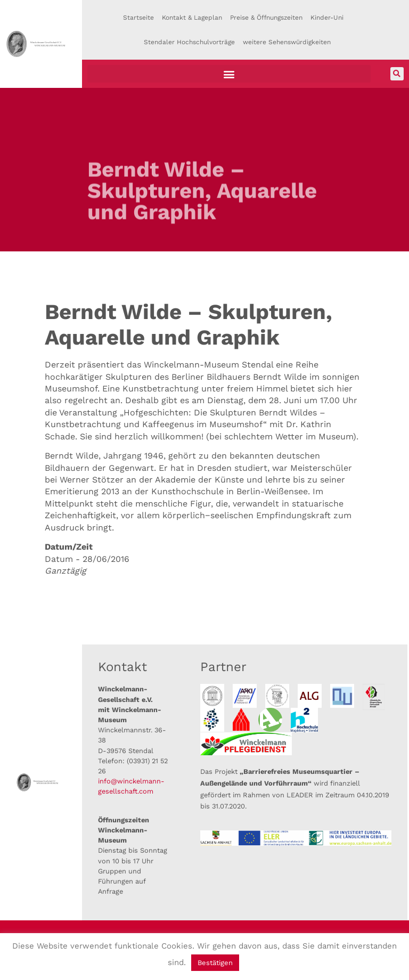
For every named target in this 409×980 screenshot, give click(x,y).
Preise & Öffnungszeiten (266, 18)
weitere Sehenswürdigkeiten (287, 42)
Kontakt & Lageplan (192, 18)
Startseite (138, 18)
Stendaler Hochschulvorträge (189, 42)
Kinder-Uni (327, 18)
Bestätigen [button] (215, 963)
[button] (229, 74)
